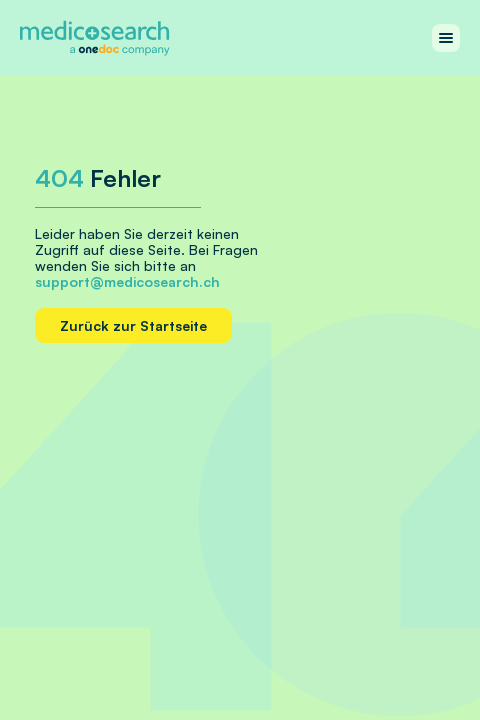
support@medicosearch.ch (127, 281)
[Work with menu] (446, 38)
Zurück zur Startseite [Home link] (133, 325)
